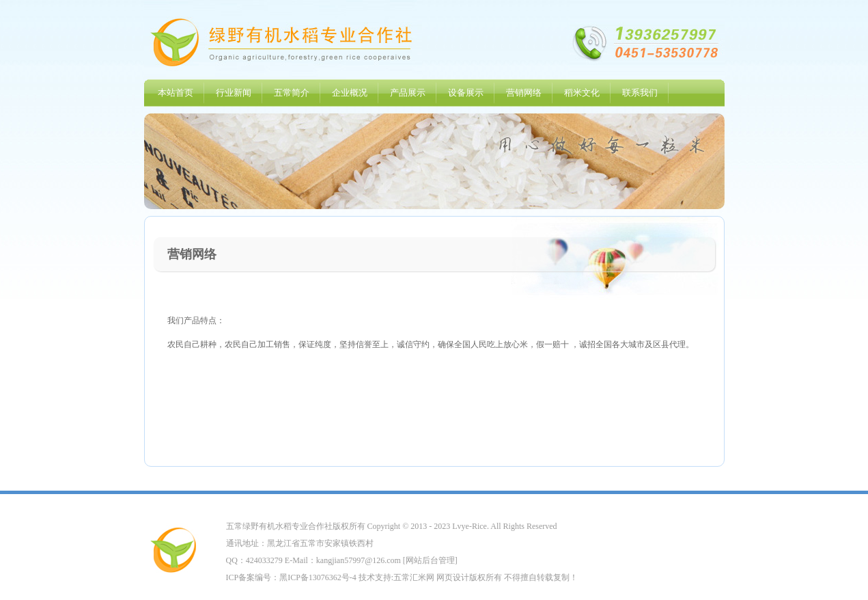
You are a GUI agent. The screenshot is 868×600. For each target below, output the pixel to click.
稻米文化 (582, 93)
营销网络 (524, 93)
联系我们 (640, 93)
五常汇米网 (414, 577)
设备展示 (466, 93)
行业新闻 (234, 93)
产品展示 (408, 93)
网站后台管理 (430, 560)
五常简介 (292, 93)
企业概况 (350, 93)
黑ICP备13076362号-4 (318, 577)
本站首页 (176, 93)
